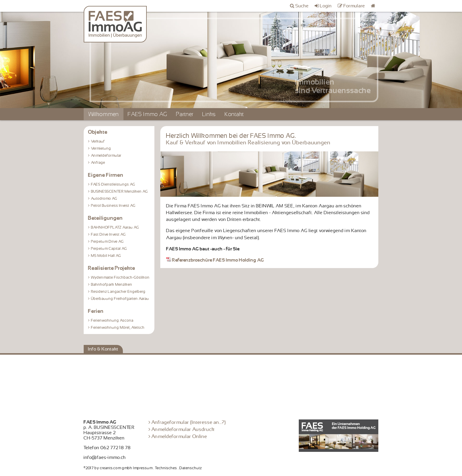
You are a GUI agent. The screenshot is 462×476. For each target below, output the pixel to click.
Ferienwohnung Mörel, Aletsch (118, 328)
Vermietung (101, 148)
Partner (185, 114)
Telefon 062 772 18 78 (107, 448)
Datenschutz (191, 468)
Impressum (143, 468)
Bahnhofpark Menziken (112, 285)
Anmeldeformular (106, 156)
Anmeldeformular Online (179, 436)
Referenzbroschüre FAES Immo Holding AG (215, 260)
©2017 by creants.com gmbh (108, 468)
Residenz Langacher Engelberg (118, 292)
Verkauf (98, 141)
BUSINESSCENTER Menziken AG (119, 191)
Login (326, 6)
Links (209, 114)
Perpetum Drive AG (107, 242)
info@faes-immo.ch (105, 457)
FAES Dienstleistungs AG (113, 184)
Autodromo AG (104, 199)
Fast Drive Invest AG (108, 234)
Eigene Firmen (106, 175)
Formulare (354, 6)
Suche (302, 6)
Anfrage (98, 163)
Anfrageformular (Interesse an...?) (189, 422)
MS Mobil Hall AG (106, 256)
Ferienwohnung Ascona (112, 320)
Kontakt (234, 114)
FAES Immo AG (148, 114)
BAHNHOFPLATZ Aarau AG (115, 227)
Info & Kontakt (103, 349)
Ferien (96, 311)
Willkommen (104, 114)
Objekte (98, 132)
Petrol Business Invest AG (113, 206)
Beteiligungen (105, 218)
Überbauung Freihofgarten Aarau (120, 299)
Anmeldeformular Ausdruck (183, 429)
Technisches (166, 468)
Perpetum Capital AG (109, 249)
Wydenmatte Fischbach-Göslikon (120, 277)
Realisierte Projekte (112, 268)
